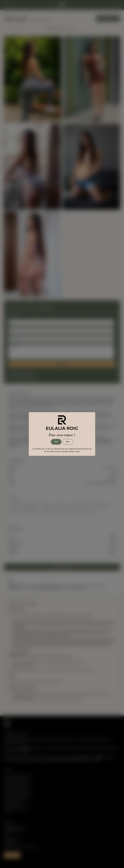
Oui (56, 442)
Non (68, 442)
